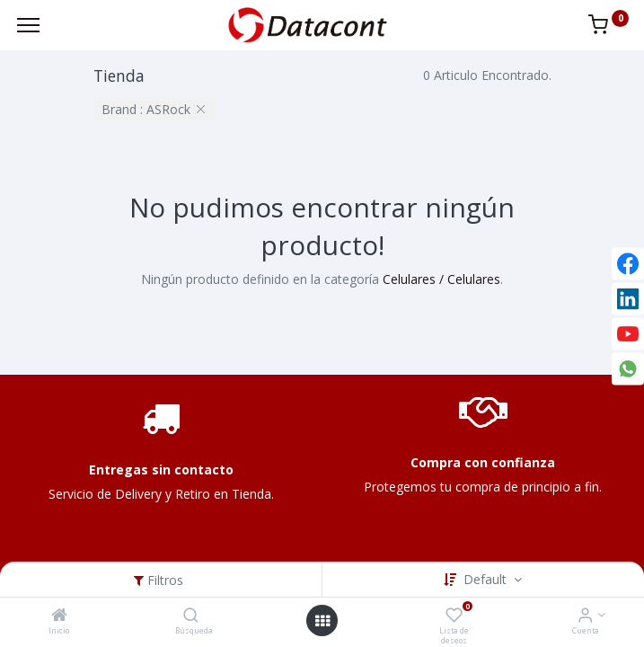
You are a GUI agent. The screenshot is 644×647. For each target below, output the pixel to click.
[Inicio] (59, 616)
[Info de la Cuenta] (585, 616)
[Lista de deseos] (454, 616)
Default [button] (487, 579)
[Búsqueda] (191, 616)
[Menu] (28, 25)
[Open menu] (322, 621)
